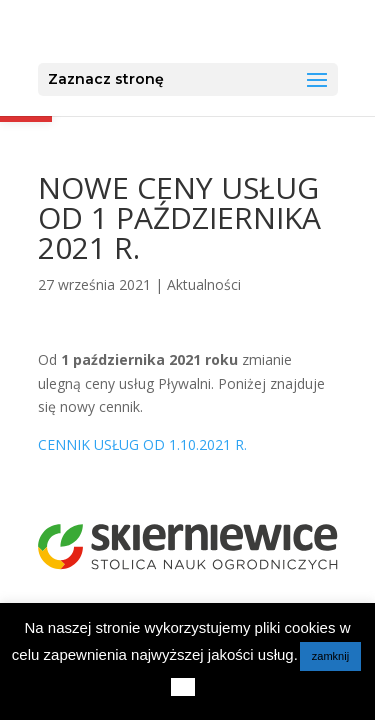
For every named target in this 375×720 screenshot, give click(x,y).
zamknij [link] (330, 656)
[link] (189, 31)
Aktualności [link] (204, 284)
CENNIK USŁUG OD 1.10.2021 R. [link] (142, 444)
